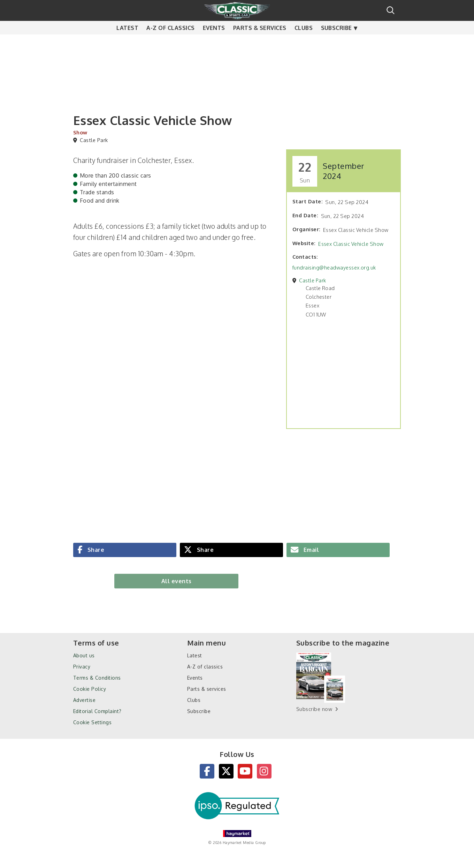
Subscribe (337, 42)
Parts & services (260, 42)
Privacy (82, 667)
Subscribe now (314, 709)
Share (95, 550)
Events (214, 42)
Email (310, 550)
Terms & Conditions (97, 678)
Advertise (84, 700)
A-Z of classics (170, 42)
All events (177, 581)
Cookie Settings (92, 722)
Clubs (304, 42)
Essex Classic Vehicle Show (351, 244)
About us (84, 655)
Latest (127, 42)
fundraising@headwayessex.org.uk (334, 267)
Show (80, 132)
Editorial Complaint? (97, 711)
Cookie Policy (90, 689)
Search (391, 10)
